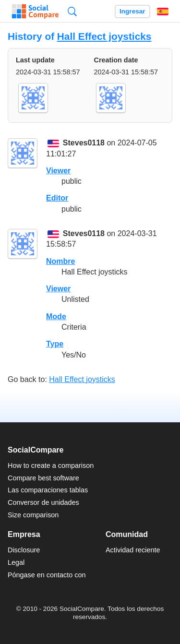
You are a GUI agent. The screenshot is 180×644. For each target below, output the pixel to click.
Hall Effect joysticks (104, 36)
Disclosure (24, 550)
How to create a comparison (51, 465)
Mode (56, 316)
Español (163, 12)
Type (55, 344)
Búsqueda (72, 11)
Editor (57, 198)
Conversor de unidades (43, 502)
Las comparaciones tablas (48, 490)
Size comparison (33, 515)
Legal (16, 562)
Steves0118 (84, 143)
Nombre (60, 261)
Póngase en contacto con (47, 575)
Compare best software (43, 478)
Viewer (58, 171)
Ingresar (132, 11)
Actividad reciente (133, 550)
